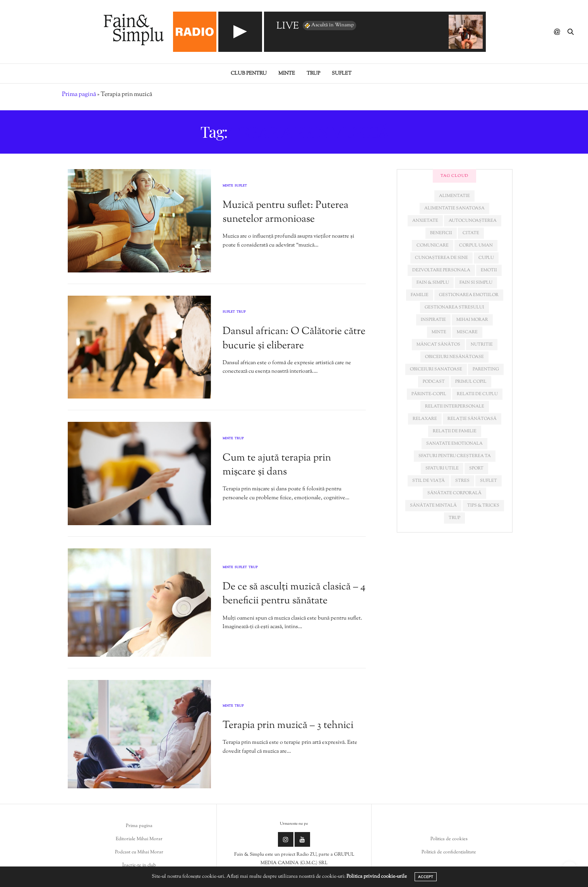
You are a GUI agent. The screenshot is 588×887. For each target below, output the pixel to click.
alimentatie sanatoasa (454, 208)
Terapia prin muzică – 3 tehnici (288, 725)
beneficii (441, 233)
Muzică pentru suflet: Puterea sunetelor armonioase (285, 212)
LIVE (288, 27)
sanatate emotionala (454, 443)
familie (420, 295)
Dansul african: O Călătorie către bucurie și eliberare (294, 338)
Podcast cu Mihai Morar (139, 852)
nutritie (482, 344)
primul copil (471, 382)
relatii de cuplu (477, 394)
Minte (287, 74)
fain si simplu (476, 283)
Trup (313, 74)
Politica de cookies (449, 839)
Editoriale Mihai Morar (139, 839)
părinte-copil (429, 394)
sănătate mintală (433, 505)
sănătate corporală (454, 493)
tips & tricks (483, 505)
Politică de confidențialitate (449, 852)
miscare (467, 332)
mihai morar (472, 320)
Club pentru (249, 74)
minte (439, 332)
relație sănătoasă (472, 419)
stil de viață (429, 481)
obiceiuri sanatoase (436, 369)
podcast (434, 382)
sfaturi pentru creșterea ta (455, 456)
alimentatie (454, 196)
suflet (489, 481)
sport (476, 468)
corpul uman (476, 245)
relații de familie (455, 431)
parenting (486, 369)
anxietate (425, 221)
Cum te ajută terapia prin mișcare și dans (277, 465)
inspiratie (433, 320)
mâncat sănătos (438, 344)
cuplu (486, 258)
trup (454, 518)
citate (471, 233)
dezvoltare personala (441, 270)
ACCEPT (426, 877)
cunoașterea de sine (441, 258)
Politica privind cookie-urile (377, 877)
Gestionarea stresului (454, 307)
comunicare (433, 245)
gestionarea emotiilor (469, 295)
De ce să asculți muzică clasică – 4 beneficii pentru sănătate (294, 594)
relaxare (425, 419)
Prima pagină (79, 95)
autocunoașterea (473, 221)
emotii (489, 270)
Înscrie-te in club (139, 865)
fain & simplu (433, 283)
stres (462, 481)
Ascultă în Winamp (329, 26)
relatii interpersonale (455, 406)
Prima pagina (139, 826)
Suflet (342, 74)
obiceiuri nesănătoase (454, 357)
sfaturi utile (442, 468)
